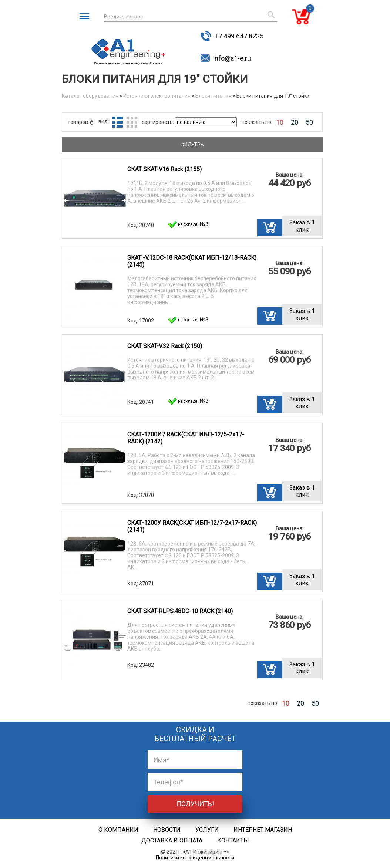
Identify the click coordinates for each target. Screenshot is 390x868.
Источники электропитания (157, 96)
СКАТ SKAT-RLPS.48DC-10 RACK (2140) (180, 611)
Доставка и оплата (172, 840)
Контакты (233, 840)
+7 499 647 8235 (239, 36)
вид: (104, 121)
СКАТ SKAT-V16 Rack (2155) (164, 169)
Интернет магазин (263, 830)
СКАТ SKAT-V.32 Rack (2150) (165, 346)
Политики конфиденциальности (195, 858)
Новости (167, 830)
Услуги (207, 830)
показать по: (257, 122)
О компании (118, 830)
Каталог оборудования (90, 96)
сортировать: (158, 122)
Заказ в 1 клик (302, 226)
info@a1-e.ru (232, 58)
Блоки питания (214, 96)
